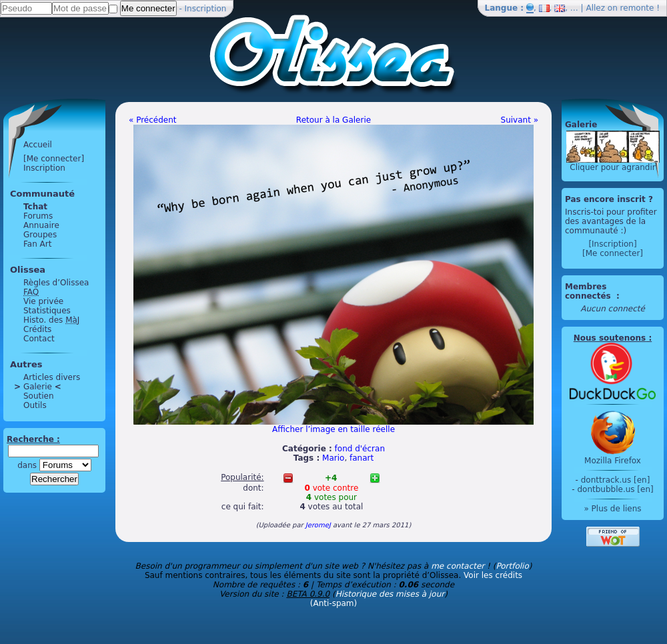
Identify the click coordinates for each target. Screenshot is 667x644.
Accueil (38, 145)
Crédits (37, 329)
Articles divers (52, 377)
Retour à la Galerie (333, 120)
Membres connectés (589, 291)
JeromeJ (318, 525)
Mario (333, 458)
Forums (38, 216)
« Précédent (153, 120)
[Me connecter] (54, 159)
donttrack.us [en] (616, 480)
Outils (35, 405)
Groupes (40, 235)
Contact (39, 339)
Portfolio (512, 566)
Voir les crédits (493, 575)
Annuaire (41, 225)
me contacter (458, 566)
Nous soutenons (610, 338)
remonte (637, 8)
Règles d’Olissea (56, 283)
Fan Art (37, 244)
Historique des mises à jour (390, 594)
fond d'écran (360, 449)
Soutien (39, 396)
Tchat (35, 207)
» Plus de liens (612, 509)
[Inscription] (612, 244)
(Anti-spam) (333, 603)
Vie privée (43, 301)
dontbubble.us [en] (615, 489)
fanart (362, 458)
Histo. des (51, 320)
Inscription (206, 9)
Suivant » (520, 120)
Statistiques (47, 311)
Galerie (38, 387)
